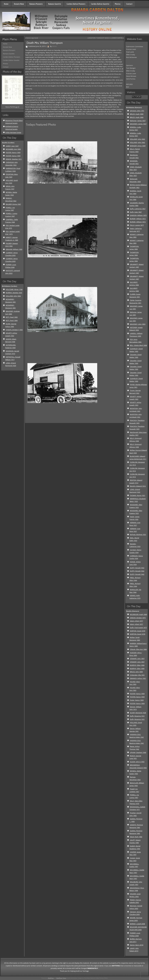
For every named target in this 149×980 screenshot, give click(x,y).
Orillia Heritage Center (13, 132)
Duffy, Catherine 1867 (138, 209)
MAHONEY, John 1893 (138, 324)
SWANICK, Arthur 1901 (138, 678)
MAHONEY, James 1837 (138, 124)
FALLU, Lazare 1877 (137, 225)
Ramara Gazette (55, 4)
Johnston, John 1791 (137, 111)
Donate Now (19, 4)
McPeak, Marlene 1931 (138, 535)
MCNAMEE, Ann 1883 (13, 149)
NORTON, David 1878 (137, 631)
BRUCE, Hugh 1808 (137, 114)
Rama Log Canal (32, 38)
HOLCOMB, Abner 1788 (14, 289)
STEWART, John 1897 (137, 659)
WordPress (51, 978)
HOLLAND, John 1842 (13, 296)
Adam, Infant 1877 (136, 621)
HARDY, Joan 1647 (12, 146)
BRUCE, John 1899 (136, 672)
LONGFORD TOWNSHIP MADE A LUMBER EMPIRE (105, 38)
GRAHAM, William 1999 (14, 249)
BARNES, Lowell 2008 (137, 924)
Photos (118, 4)
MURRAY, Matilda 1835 (14, 293)
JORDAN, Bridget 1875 (138, 618)
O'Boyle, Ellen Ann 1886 (138, 649)
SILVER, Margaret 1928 (138, 713)
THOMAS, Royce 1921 (138, 495)
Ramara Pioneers (36, 4)
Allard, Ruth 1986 (136, 837)
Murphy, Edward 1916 (138, 486)
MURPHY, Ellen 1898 (137, 665)
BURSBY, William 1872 (138, 219)
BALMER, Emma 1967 (13, 204)
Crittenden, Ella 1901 (137, 675)
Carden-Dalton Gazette (100, 4)
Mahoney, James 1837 (138, 121)
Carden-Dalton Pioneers (76, 4)
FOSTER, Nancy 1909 (13, 152)
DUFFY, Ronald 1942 (137, 568)
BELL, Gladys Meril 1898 (138, 345)
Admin (54, 46)
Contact (129, 4)
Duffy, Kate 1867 (136, 212)
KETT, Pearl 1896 (12, 320)
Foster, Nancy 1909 (137, 700)
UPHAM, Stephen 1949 (138, 752)
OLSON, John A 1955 (137, 762)
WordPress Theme (61, 978)
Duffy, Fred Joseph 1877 (138, 628)
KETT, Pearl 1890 (12, 317)
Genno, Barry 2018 (137, 945)
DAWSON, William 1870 (138, 215)
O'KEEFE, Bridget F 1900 (14, 330)
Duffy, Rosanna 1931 (137, 716)
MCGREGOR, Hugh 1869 (138, 614)
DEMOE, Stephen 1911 (14, 159)
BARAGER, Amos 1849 (138, 146)
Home (6, 4)
